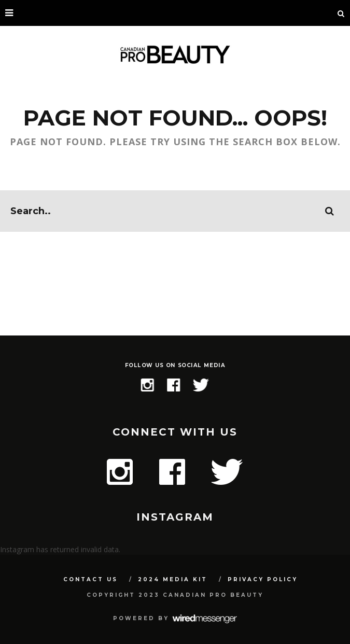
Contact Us (90, 579)
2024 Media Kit (173, 579)
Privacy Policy (263, 579)
